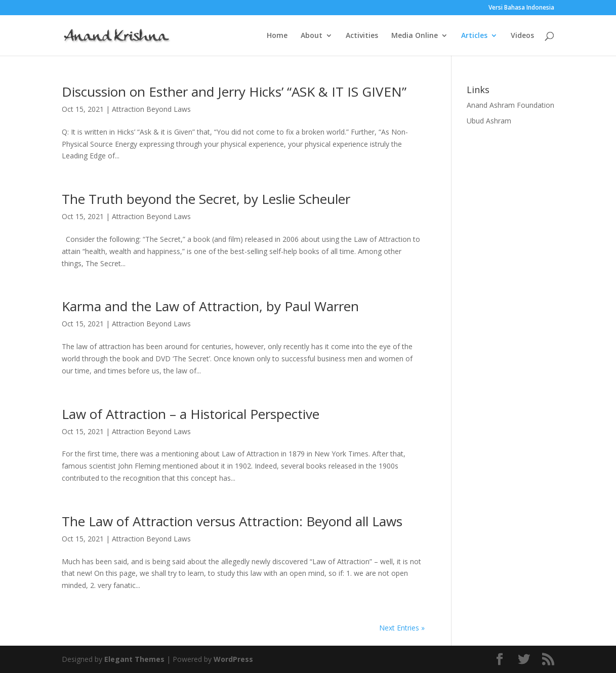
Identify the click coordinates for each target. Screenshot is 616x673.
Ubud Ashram (489, 121)
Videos (522, 36)
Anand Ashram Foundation (510, 105)
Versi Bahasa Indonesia (521, 8)
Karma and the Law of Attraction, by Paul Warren (210, 306)
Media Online (415, 36)
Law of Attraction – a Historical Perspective (191, 414)
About (312, 36)
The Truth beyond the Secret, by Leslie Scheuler (206, 199)
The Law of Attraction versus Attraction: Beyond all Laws (232, 521)
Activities (362, 36)
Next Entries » (402, 628)
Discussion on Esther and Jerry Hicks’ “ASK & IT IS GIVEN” (234, 92)
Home (277, 36)
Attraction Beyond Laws (151, 109)
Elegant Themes (134, 659)
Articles (474, 36)
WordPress (233, 659)
